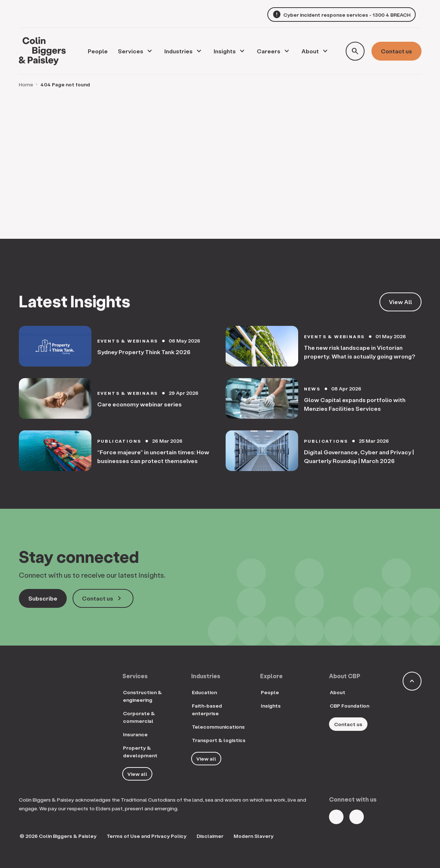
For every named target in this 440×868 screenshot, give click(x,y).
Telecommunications (218, 727)
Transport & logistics (219, 740)
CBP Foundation (349, 706)
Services (131, 51)
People (270, 692)
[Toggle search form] (355, 51)
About (310, 51)
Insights (225, 51)
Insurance (135, 734)
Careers (269, 51)
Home (26, 84)
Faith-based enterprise (207, 709)
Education (204, 692)
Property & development (140, 752)
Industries (178, 51)
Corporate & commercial (139, 717)
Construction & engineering (142, 696)
